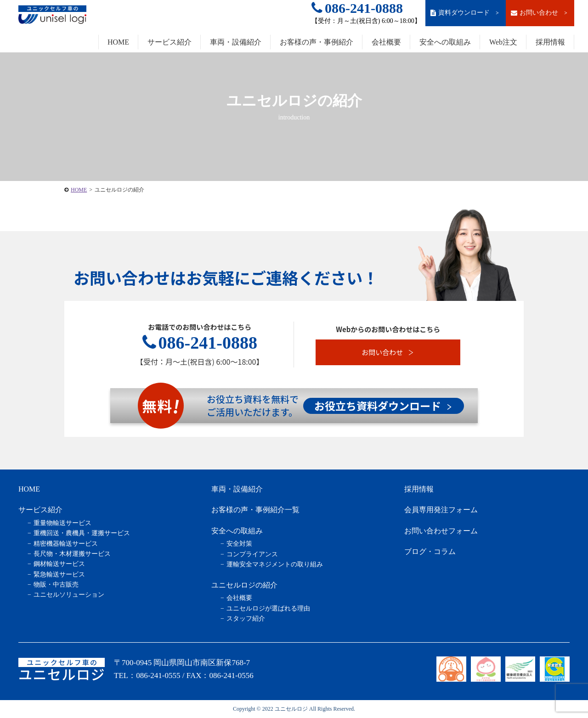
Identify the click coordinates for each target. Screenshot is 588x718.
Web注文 (503, 42)
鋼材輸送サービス (59, 564)
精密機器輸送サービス (66, 544)
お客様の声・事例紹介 (317, 42)
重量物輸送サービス (62, 523)
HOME (118, 42)
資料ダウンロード (465, 13)
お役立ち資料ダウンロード (383, 406)
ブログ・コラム (430, 551)
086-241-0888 (357, 8)
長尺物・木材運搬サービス (72, 554)
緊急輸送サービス (59, 574)
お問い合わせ (540, 13)
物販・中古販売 (56, 585)
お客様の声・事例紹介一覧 (255, 510)
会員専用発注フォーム (441, 510)
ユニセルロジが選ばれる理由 (268, 608)
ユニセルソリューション (69, 595)
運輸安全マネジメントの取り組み (275, 564)
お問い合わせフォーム (441, 531)
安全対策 (239, 544)
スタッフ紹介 (246, 619)
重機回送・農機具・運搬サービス (82, 533)
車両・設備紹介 (236, 42)
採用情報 (550, 42)
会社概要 (386, 42)
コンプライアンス (252, 554)
